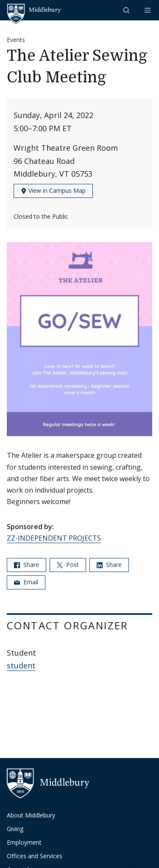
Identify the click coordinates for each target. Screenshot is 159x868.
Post (68, 565)
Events (16, 40)
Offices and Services (35, 856)
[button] (127, 10)
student (21, 665)
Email (26, 582)
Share (26, 565)
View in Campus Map (53, 190)
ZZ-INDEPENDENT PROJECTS (54, 538)
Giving (15, 829)
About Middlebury (31, 815)
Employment (24, 842)
